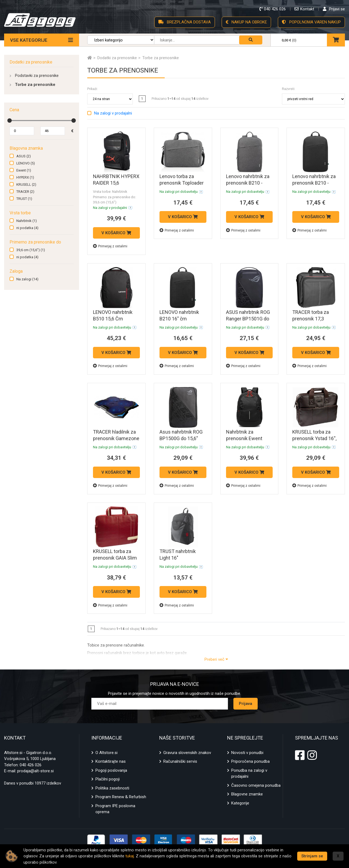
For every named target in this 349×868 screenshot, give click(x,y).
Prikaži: (93, 89)
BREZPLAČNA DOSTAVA (185, 22)
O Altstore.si (106, 753)
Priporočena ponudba (250, 761)
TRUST (24, 199)
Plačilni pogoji (108, 779)
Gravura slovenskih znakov (187, 753)
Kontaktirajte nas (111, 761)
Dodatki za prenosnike (31, 62)
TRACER (25, 192)
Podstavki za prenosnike (37, 76)
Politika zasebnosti (112, 788)
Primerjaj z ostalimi (110, 246)
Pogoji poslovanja (111, 770)
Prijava (246, 704)
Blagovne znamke (247, 794)
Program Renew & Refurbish (121, 797)
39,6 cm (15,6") (31, 250)
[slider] (10, 121)
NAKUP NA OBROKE (246, 22)
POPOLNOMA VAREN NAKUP (311, 22)
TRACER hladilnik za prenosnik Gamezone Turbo (116, 438)
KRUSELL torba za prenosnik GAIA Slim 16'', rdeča (115, 558)
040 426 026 (31, 765)
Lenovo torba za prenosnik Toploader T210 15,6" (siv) (182, 183)
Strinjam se (312, 856)
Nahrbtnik (27, 221)
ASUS (24, 156)
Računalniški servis (180, 761)
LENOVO (26, 163)
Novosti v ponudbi (247, 753)
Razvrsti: (289, 89)
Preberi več (216, 659)
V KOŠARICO (116, 233)
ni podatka (27, 228)
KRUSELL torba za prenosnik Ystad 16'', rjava (314, 438)
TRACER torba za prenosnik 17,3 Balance (311, 319)
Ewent (24, 170)
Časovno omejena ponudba (256, 785)
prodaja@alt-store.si (35, 771)
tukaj (130, 856)
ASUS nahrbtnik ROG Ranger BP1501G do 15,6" (248, 319)
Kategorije (240, 803)
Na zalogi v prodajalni (113, 113)
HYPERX (25, 177)
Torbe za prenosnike (35, 85)
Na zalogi (27, 279)
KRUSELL (26, 184)
